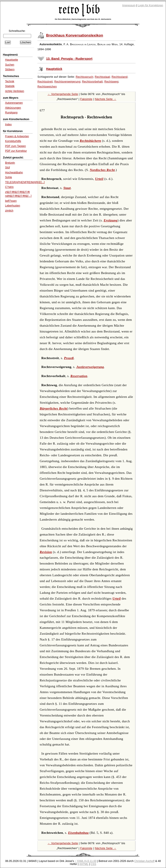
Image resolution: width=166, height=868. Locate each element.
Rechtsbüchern (90, 141)
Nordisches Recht (102, 170)
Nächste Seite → (106, 99)
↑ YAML (79, 861)
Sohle (8, 177)
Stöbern (10, 69)
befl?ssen (11, 201)
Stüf (7, 168)
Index (8, 124)
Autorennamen (14, 103)
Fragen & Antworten (17, 136)
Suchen (10, 65)
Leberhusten (12, 206)
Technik (10, 81)
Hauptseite (11, 60)
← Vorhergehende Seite (63, 94)
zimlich (9, 211)
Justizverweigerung (90, 367)
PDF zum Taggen (15, 146)
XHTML (84, 864)
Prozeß (69, 358)
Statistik (10, 86)
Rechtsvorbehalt (92, 82)
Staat (67, 188)
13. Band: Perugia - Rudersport (69, 59)
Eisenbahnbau (78, 833)
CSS (93, 864)
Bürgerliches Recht (53, 408)
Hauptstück (54, 69)
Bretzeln (10, 163)
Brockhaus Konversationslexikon (75, 35)
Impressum (129, 5)
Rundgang (11, 113)
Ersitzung (111, 220)
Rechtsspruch (84, 77)
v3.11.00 (91, 861)
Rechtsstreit (45, 82)
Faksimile (86, 99)
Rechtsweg (111, 82)
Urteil (99, 179)
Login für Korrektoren (150, 5)
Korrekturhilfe (13, 141)
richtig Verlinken (14, 91)
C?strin (9, 187)
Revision (46, 552)
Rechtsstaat (102, 77)
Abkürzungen (13, 108)
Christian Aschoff (144, 861)
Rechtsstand (119, 77)
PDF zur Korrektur (16, 151)
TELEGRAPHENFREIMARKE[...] (25, 182)
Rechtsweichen (47, 87)
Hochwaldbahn (14, 173)
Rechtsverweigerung (67, 82)
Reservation (79, 376)
